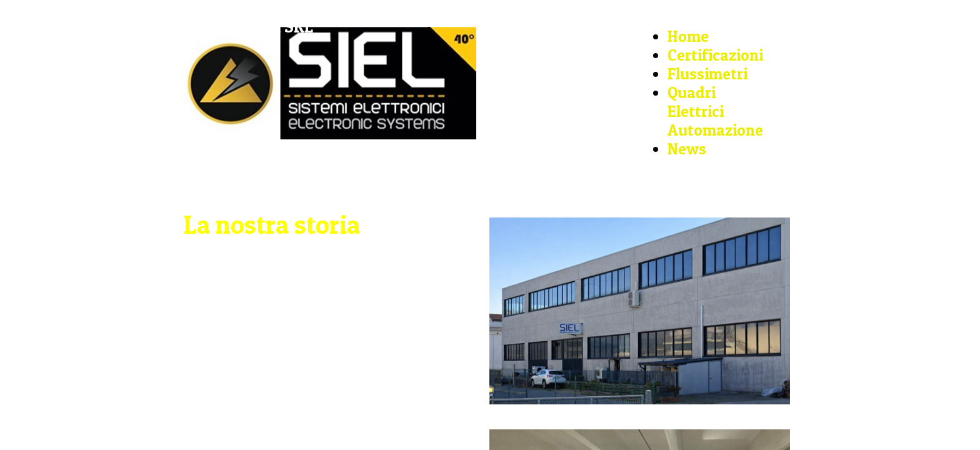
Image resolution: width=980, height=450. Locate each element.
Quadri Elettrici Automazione (715, 111)
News (687, 149)
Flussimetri (707, 74)
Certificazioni (715, 55)
